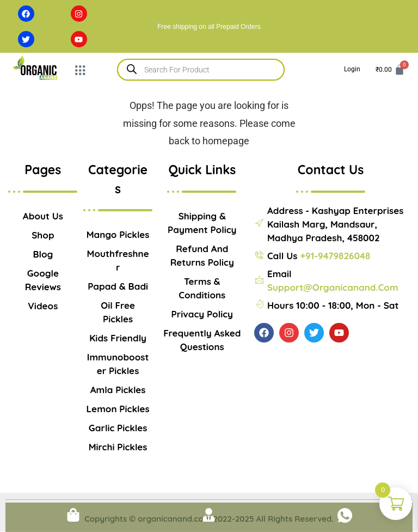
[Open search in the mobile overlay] (201, 70)
